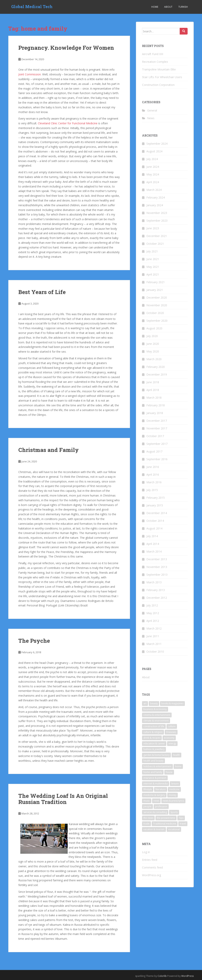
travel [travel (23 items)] (183, 824)
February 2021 (156, 282)
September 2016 (157, 459)
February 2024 (156, 197)
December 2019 (157, 374)
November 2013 (157, 567)
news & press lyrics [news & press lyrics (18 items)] (173, 801)
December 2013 (157, 559)
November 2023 (157, 213)
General (152, 110)
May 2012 (153, 613)
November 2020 (157, 305)
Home (155, 7)
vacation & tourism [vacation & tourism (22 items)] (154, 829)
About (168, 7)
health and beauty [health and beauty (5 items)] (153, 761)
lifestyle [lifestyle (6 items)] (148, 789)
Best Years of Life (42, 292)
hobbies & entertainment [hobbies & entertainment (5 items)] (157, 766)
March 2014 (154, 551)
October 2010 (155, 652)
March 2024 (154, 190)
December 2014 (157, 513)
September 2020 (157, 321)
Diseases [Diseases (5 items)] (171, 732)
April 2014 (153, 544)
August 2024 (154, 151)
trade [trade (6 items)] (146, 824)
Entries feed (150, 860)
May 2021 (153, 267)
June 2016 (153, 467)
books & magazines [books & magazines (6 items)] (172, 703)
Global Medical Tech (32, 7)
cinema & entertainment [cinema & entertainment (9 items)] (157, 715)
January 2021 (155, 290)
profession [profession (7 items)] (161, 806)
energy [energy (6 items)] (172, 743)
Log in (146, 852)
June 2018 (153, 382)
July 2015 (152, 490)
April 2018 (153, 390)
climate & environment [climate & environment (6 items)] (156, 721)
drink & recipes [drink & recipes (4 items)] (152, 738)
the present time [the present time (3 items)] (166, 818)
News (151, 118)
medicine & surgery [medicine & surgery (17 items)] (154, 795)
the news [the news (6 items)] (148, 818)
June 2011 (153, 636)
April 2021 (153, 274)
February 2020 (156, 367)
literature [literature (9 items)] (161, 789)
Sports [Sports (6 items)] (174, 812)
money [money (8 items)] (173, 795)
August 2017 (154, 451)
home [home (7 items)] (178, 766)
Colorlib (162, 976)
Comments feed (152, 867)
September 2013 (157, 575)
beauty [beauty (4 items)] (154, 703)
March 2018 (154, 398)
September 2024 (157, 144)
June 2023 (153, 228)
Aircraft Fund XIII (153, 54)
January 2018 (155, 413)
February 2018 (156, 405)
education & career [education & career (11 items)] (154, 743)
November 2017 (157, 428)
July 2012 (152, 605)
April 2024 (153, 182)
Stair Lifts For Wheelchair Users (162, 77)
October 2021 (155, 244)
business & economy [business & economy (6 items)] (155, 709)
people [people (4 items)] (147, 806)
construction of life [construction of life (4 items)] (154, 726)
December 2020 (157, 297)
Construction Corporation (158, 85)
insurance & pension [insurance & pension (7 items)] (155, 778)
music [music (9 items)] (147, 801)
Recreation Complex (155, 62)
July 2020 (152, 336)
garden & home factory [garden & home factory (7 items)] (156, 755)
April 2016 (153, 475)
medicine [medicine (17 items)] (174, 789)
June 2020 (153, 344)
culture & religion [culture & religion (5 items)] (153, 732)
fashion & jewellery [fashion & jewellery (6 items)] (154, 749)
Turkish (183, 7)
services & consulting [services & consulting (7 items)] (155, 812)
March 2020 (154, 359)
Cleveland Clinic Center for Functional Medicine (68, 123)
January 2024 (155, 205)
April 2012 (153, 621)
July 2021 (152, 251)
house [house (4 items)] (169, 772)
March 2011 (154, 644)
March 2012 (154, 628)
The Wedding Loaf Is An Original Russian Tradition (63, 799)
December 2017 (157, 421)
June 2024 (153, 167)
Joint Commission (30, 74)
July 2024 (152, 159)
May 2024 (153, 174)
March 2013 (154, 582)
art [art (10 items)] (145, 703)
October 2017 (155, 436)
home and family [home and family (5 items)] (153, 772)
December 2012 (157, 598)
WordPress (188, 976)
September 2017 (157, 444)
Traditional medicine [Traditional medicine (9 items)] (165, 824)
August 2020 (154, 328)
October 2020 (155, 313)
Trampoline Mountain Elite (159, 69)
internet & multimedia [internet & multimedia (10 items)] (156, 784)
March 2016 (154, 482)
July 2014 (152, 536)
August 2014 (154, 528)
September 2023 (157, 221)
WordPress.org (151, 875)
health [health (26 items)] (176, 755)
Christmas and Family (49, 450)
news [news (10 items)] (156, 801)
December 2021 (157, 236)
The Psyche (34, 641)
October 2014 (155, 521)
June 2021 (153, 259)
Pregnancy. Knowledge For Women (66, 48)
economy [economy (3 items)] (169, 738)
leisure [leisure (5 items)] (175, 784)
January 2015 (155, 505)
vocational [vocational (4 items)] (174, 829)
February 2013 (156, 590)
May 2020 (153, 351)
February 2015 (156, 498)
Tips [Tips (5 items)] (181, 818)
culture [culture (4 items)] (172, 726)
